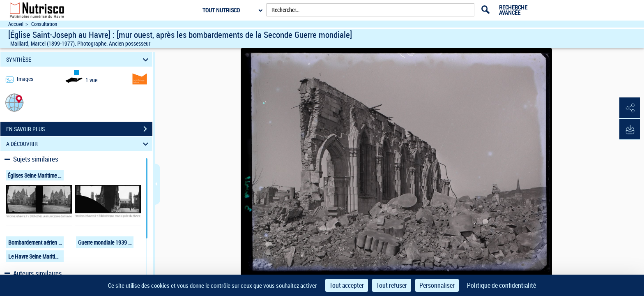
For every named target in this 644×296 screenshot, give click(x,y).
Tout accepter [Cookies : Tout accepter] (347, 285)
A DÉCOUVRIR (79, 144)
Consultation (44, 24)
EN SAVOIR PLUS (79, 129)
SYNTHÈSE (79, 59)
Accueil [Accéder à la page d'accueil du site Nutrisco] (16, 24)
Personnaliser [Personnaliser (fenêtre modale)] (437, 285)
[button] (14, 102)
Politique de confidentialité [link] (501, 285)
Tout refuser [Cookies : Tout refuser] (392, 285)
